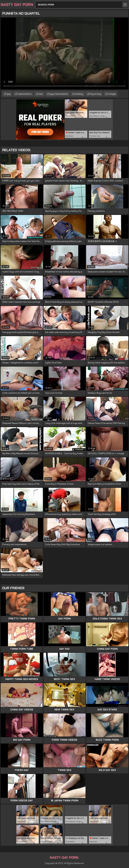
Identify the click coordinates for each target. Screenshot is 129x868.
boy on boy (96, 94)
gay (9, 94)
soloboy (79, 94)
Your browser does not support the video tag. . (64, 54)
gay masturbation (59, 94)
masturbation (25, 94)
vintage (112, 94)
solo (41, 94)
